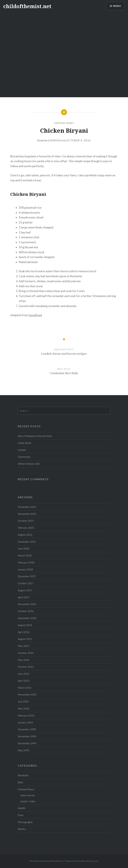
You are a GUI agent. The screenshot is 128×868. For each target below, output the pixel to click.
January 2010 (25, 722)
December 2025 (27, 507)
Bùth (20, 782)
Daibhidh (55, 140)
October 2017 (26, 583)
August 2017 (25, 590)
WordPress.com (90, 861)
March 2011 (25, 688)
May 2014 (24, 660)
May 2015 (24, 646)
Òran (21, 815)
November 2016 (27, 604)
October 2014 (26, 653)
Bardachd (23, 775)
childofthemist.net (27, 6)
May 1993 (24, 750)
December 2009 (27, 729)
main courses (28, 795)
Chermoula (24, 457)
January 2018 (25, 569)
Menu (117, 6)
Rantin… (22, 829)
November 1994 (27, 743)
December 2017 (27, 576)
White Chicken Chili (29, 464)
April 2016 (24, 632)
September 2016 (27, 618)
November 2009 (27, 736)
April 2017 (24, 597)
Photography (25, 822)
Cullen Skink (25, 443)
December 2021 (27, 542)
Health (22, 808)
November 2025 (27, 514)
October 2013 (26, 667)
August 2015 (25, 639)
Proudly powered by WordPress (46, 861)
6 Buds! (22, 450)
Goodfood (35, 315)
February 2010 (26, 715)
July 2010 (23, 701)
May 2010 (24, 708)
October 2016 (26, 611)
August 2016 (25, 625)
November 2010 (27, 694)
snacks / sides (28, 801)
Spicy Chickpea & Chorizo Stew (35, 436)
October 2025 (26, 521)
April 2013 (24, 681)
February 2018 (26, 562)
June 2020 (24, 548)
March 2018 (25, 555)
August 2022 (25, 535)
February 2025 (26, 528)
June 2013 (24, 674)
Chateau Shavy (64, 123)
